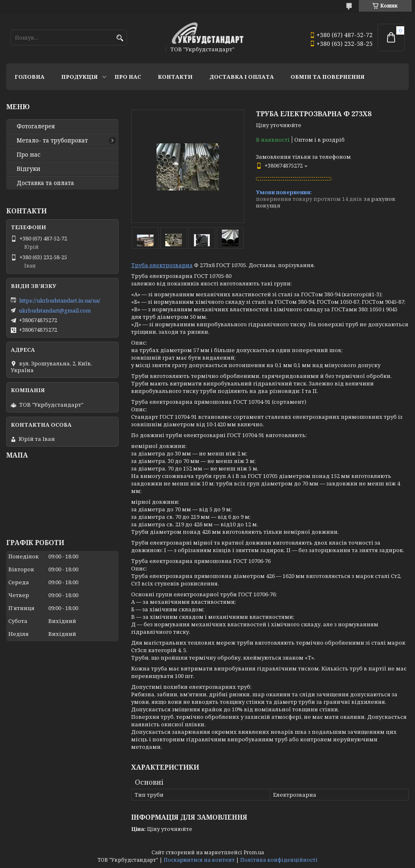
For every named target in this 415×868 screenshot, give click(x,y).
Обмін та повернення (328, 77)
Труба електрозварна (162, 265)
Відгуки (29, 169)
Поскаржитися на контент (199, 860)
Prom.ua (254, 852)
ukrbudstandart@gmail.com (55, 310)
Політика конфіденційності (279, 860)
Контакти (175, 77)
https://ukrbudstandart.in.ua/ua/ (60, 300)
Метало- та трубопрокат (52, 140)
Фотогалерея (36, 126)
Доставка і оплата (242, 77)
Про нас (128, 77)
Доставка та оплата (45, 183)
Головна (30, 77)
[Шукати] (120, 38)
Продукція (80, 77)
